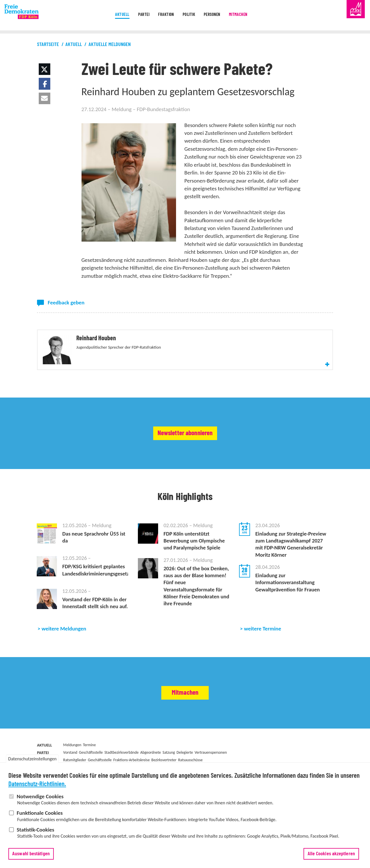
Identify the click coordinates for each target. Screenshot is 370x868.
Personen (219, 16)
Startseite (48, 45)
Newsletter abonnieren (185, 446)
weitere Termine (263, 650)
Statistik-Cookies (36, 832)
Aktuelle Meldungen (110, 45)
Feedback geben (66, 302)
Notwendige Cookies (40, 798)
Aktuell (106, 16)
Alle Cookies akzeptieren (331, 856)
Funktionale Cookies (40, 815)
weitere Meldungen (64, 650)
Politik (190, 16)
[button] (45, 69)
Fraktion (161, 16)
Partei (133, 16)
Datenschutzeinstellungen (32, 761)
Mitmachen (252, 16)
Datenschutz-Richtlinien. (37, 786)
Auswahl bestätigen (31, 856)
